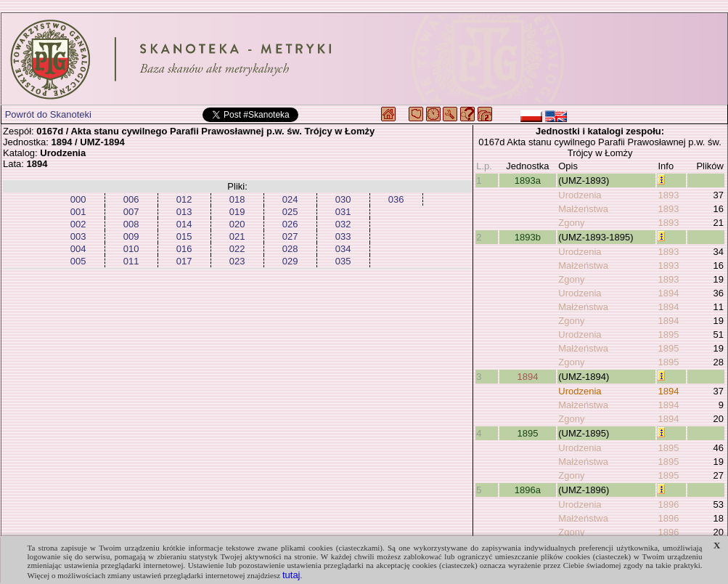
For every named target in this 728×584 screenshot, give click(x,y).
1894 (668, 293)
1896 (668, 504)
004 (78, 249)
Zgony (571, 223)
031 (343, 212)
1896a (528, 490)
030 (343, 199)
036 (396, 199)
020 (237, 224)
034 (343, 249)
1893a (528, 181)
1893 (668, 195)
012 (184, 199)
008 (131, 224)
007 (131, 212)
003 (78, 236)
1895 (668, 334)
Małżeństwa (583, 209)
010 (131, 249)
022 (237, 249)
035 (343, 261)
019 (237, 212)
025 (290, 212)
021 (237, 236)
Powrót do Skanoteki (48, 114)
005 (78, 261)
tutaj (291, 575)
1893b (528, 237)
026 (290, 224)
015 (184, 236)
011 (131, 261)
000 (78, 199)
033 (343, 236)
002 (78, 224)
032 (343, 224)
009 (131, 236)
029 (290, 261)
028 (290, 249)
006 (131, 199)
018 (237, 199)
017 (184, 261)
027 (290, 236)
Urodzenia (580, 195)
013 (184, 212)
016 (184, 249)
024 (290, 199)
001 (78, 212)
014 (184, 224)
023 (237, 261)
